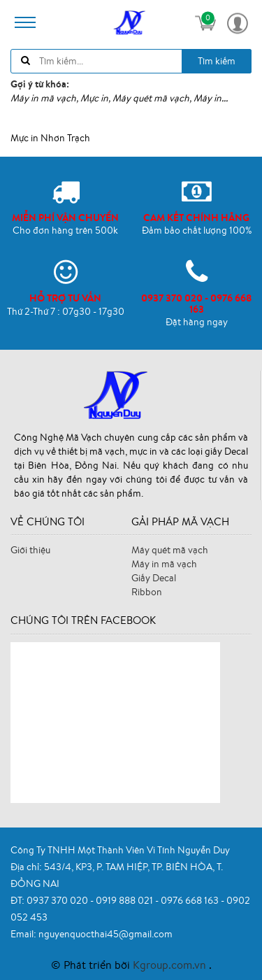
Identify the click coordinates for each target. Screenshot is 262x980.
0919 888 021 (125, 900)
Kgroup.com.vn (171, 965)
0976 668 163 (191, 900)
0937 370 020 (58, 900)
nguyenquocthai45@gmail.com (105, 934)
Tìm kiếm (217, 61)
